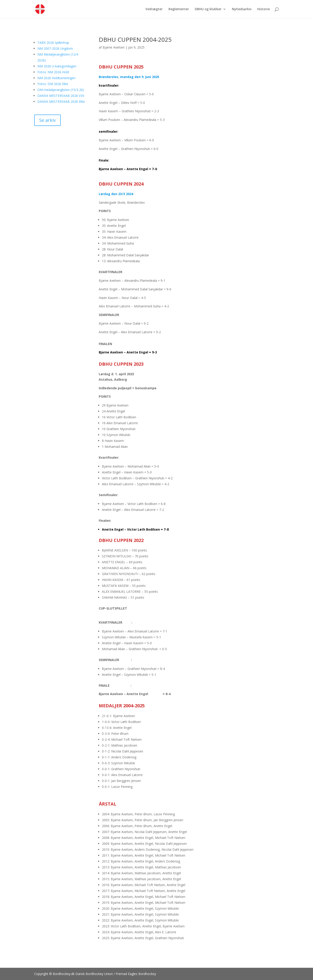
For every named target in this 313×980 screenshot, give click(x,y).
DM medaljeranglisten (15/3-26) (61, 90)
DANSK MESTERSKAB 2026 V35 (61, 96)
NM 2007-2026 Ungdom (55, 48)
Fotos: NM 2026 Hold (53, 72)
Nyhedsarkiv (242, 9)
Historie (264, 9)
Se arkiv (47, 120)
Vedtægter (154, 9)
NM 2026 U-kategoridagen (57, 66)
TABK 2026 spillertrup (53, 43)
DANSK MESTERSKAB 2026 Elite (61, 102)
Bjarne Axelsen (114, 47)
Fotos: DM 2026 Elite (53, 84)
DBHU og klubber (208, 9)
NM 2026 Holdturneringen (56, 78)
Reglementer (179, 9)
